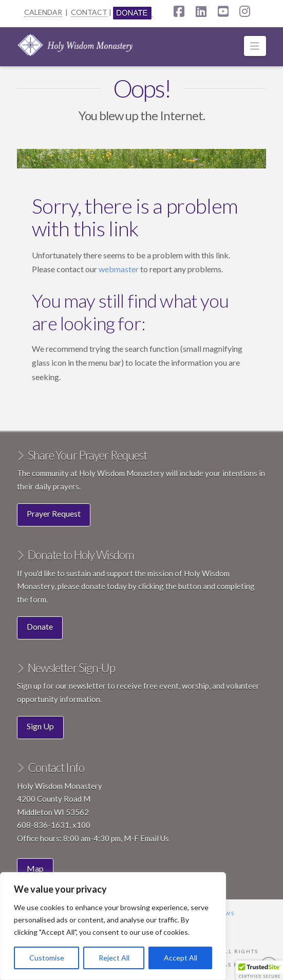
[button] (255, 46)
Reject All (114, 958)
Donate (40, 626)
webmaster (119, 269)
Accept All (181, 958)
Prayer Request (54, 513)
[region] (113, 926)
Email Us (155, 838)
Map (35, 868)
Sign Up (40, 726)
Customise (47, 958)
